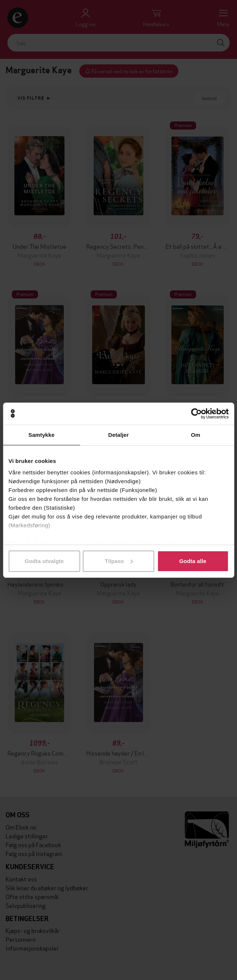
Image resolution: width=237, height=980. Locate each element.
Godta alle (193, 561)
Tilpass (119, 561)
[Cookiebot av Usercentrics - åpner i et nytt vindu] (196, 414)
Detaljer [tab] (119, 435)
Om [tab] (196, 435)
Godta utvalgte (44, 561)
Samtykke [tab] (41, 435)
